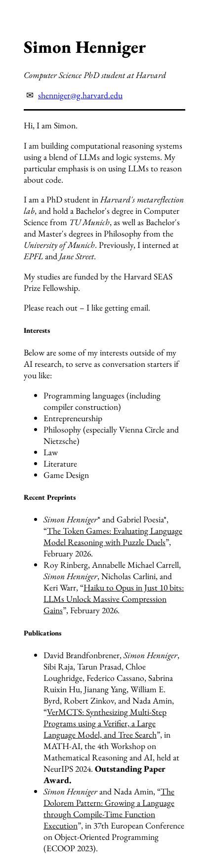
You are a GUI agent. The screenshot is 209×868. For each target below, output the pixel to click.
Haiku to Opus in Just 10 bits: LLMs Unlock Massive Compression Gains (114, 599)
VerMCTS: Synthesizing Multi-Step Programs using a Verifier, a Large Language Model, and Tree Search (105, 723)
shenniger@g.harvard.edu (80, 95)
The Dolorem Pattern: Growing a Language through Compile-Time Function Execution (109, 808)
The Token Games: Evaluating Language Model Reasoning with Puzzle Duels (113, 536)
